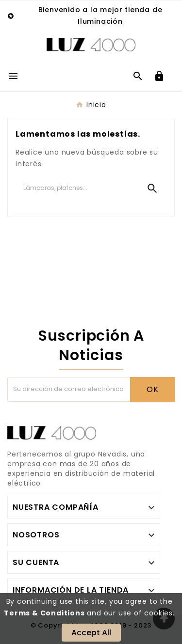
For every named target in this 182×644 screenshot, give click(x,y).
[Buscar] (77, 188)
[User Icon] (159, 76)
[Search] (152, 188)
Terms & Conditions (44, 613)
